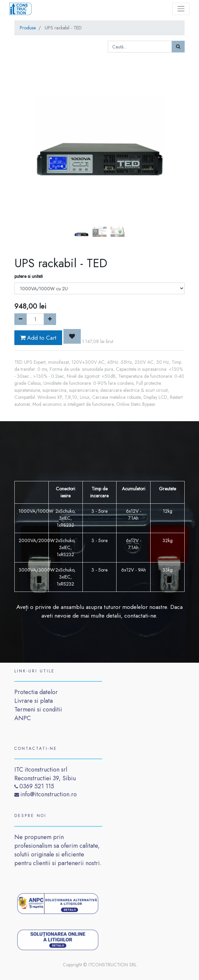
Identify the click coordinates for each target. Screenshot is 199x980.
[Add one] (50, 319)
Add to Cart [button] (38, 338)
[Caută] (178, 47)
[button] (27, 119)
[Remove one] (21, 319)
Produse (28, 28)
